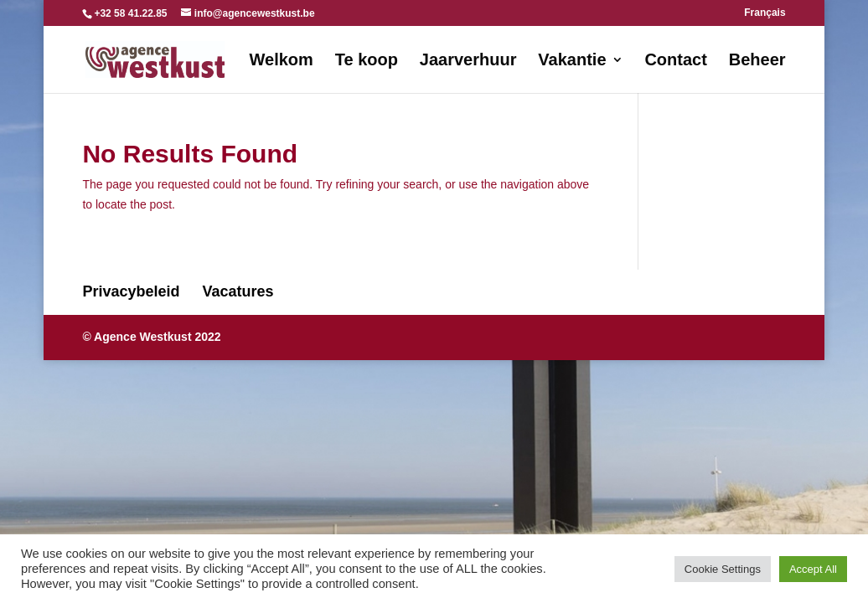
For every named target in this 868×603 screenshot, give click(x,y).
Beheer (757, 61)
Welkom (282, 61)
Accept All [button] (813, 569)
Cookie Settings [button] (723, 569)
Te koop (367, 61)
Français (765, 13)
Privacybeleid (131, 291)
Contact (675, 61)
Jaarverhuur (468, 61)
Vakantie (572, 61)
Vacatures (238, 291)
